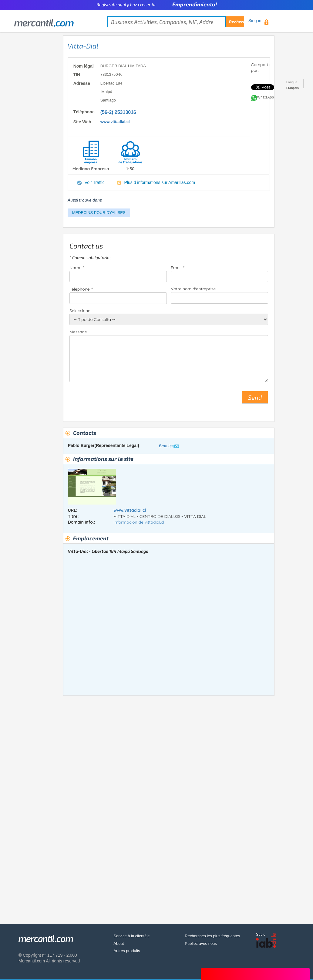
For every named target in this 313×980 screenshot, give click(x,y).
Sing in (255, 21)
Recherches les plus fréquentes (212, 936)
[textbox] (176, 22)
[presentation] (116, 400)
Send (255, 397)
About (119, 943)
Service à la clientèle (131, 936)
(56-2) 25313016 (118, 112)
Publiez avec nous (201, 943)
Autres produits (127, 951)
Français (293, 88)
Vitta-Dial (83, 46)
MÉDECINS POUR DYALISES (99, 213)
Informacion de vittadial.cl (139, 522)
